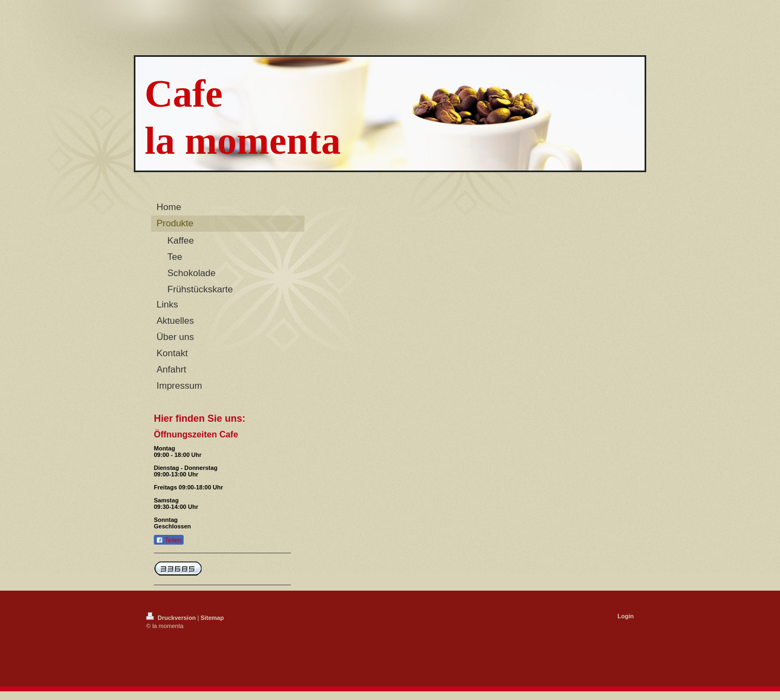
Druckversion (172, 618)
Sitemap (212, 618)
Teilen (169, 540)
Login (626, 616)
